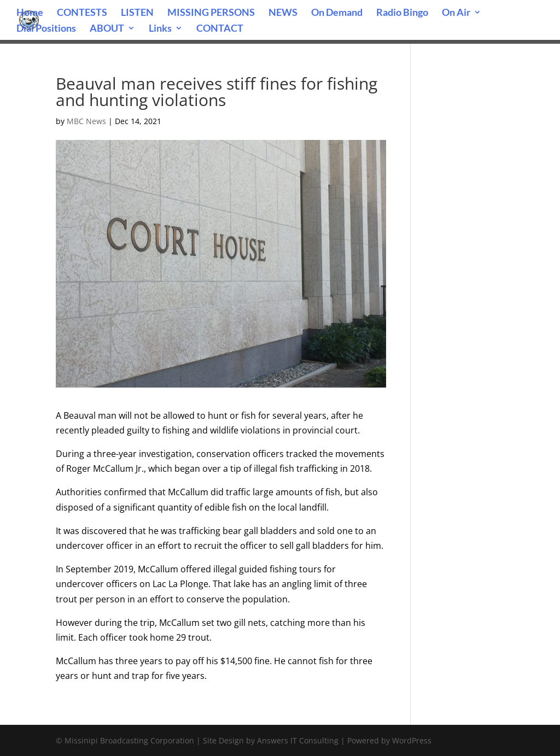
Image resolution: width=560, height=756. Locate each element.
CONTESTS (82, 13)
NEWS (283, 13)
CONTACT (220, 29)
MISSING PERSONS (211, 13)
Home (30, 13)
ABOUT (107, 29)
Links (160, 29)
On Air (456, 13)
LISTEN (137, 13)
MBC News (86, 121)
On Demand (337, 13)
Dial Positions (46, 29)
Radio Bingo (402, 13)
